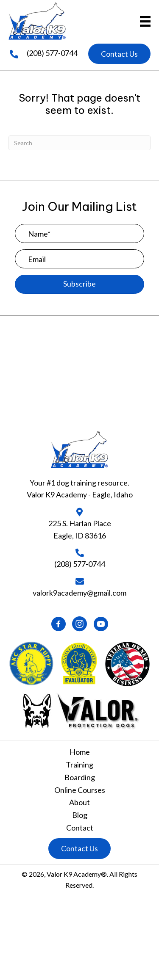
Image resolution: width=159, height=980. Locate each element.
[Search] (79, 143)
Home (80, 752)
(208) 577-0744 (52, 53)
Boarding (80, 777)
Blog (80, 815)
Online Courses (80, 790)
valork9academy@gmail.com (79, 593)
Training (79, 765)
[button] (119, 54)
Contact (80, 828)
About (79, 802)
